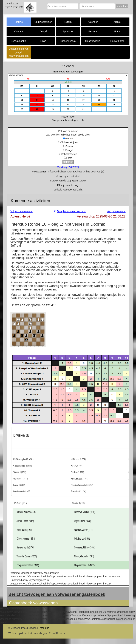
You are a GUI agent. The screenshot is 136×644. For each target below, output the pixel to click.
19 (114, 100)
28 (37, 109)
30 (68, 109)
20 (22, 105)
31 (83, 109)
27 (22, 109)
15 (53, 100)
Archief (117, 22)
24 (83, 105)
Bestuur (93, 31)
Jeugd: (60, 176)
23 (68, 105)
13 (22, 100)
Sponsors (68, 31)
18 (99, 100)
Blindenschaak (68, 41)
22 (53, 105)
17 (83, 100)
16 (68, 100)
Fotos (117, 31)
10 (83, 96)
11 (99, 96)
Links (43, 41)
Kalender (93, 22)
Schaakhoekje (19, 41)
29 (53, 109)
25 (99, 105)
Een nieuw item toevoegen (68, 72)
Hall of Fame (117, 41)
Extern (68, 22)
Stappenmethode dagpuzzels (68, 120)
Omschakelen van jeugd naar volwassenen (19, 52)
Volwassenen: (39, 172)
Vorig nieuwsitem (116, 211)
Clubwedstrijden (43, 22)
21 (37, 105)
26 (114, 105)
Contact (19, 31)
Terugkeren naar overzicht (71, 211)
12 (114, 96)
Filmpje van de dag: (68, 185)
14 (37, 100)
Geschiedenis (93, 41)
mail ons (44, 628)
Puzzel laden (68, 117)
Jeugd (43, 31)
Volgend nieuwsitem (22, 211)
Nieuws (19, 22)
